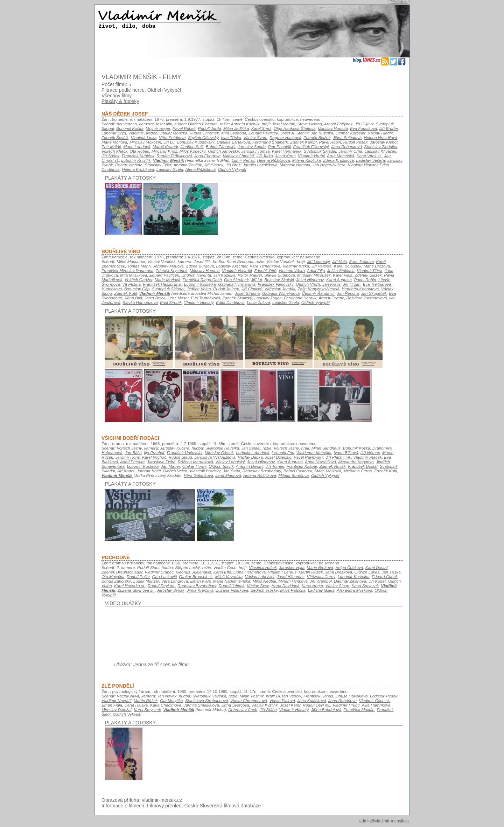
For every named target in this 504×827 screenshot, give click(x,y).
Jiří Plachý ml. (338, 457)
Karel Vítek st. (369, 156)
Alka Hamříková (376, 705)
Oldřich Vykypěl (232, 169)
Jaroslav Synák (171, 590)
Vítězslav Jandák (280, 289)
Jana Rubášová (342, 700)
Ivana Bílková (346, 453)
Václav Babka (250, 457)
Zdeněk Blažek (317, 137)
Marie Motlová (114, 142)
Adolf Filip (316, 270)
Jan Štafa (232, 471)
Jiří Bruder (389, 128)
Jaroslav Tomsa (255, 151)
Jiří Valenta (322, 266)
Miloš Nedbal (264, 581)
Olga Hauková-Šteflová (295, 128)
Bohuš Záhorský (220, 147)
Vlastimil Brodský (205, 471)
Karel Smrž (261, 128)
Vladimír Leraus (282, 572)
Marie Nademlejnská (232, 581)
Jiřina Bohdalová (326, 710)
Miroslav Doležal (117, 710)
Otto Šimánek (236, 280)
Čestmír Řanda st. (318, 293)
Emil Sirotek (171, 302)
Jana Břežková (339, 572)
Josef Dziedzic (278, 457)
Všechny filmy (117, 96)
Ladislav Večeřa (371, 160)
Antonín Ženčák (188, 165)
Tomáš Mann (139, 266)
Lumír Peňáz (243, 160)
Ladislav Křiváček (380, 151)
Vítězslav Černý (321, 576)
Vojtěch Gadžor (138, 280)
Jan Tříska (391, 572)
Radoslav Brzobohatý (262, 471)
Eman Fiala (200, 581)
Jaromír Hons (128, 457)
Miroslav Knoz (164, 151)
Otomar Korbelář (350, 133)
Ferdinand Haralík (300, 298)
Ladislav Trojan (268, 298)
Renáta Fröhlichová (174, 156)
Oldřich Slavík (221, 466)
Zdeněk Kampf (303, 142)
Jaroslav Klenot (384, 142)
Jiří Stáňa (268, 710)
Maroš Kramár (165, 147)
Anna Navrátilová (320, 462)
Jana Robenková (346, 147)
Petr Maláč (111, 147)
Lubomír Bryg (114, 133)
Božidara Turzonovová (367, 298)
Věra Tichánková (265, 266)
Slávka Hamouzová (140, 302)
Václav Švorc (255, 137)
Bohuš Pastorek (298, 471)
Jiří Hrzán (352, 284)
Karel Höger (313, 586)
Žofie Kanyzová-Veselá (318, 289)
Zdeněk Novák (333, 466)
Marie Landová (137, 147)
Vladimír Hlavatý (362, 165)
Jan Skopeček (374, 293)
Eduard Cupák (385, 576)
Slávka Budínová (279, 275)
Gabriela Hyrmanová (237, 284)
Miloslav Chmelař (239, 156)
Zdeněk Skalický (237, 298)
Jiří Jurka (265, 156)
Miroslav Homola (295, 165)
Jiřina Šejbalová (347, 137)
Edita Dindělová (230, 302)
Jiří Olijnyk (364, 124)
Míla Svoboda (234, 133)
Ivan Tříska (231, 137)
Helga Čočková (349, 567)
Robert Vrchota (129, 165)
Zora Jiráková (361, 261)
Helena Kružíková (138, 169)
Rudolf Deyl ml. (162, 586)
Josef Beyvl (155, 298)
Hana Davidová (286, 586)
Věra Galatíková (198, 475)
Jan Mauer (170, 466)
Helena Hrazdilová (381, 137)
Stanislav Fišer (158, 165)
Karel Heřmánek (287, 151)
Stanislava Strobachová (206, 700)
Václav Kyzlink (264, 705)
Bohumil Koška (130, 128)
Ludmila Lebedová (253, 453)
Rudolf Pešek (355, 142)
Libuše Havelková (351, 696)
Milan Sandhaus (326, 448)
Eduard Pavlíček (263, 133)
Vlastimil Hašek (263, 567)
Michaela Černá (358, 471)
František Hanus (318, 696)
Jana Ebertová (207, 156)
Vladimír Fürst (370, 270)
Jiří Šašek (110, 156)
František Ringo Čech (202, 280)
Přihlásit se (399, 2)
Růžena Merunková (195, 462)
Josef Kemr (285, 156)
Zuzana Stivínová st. (136, 590)
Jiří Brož (233, 165)
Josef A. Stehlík (295, 133)
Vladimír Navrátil (237, 270)
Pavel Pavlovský (309, 457)
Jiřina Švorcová (235, 705)
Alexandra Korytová (356, 462)
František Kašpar (302, 466)
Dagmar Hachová (285, 137)
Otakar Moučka (173, 133)
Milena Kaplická (307, 160)
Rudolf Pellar (138, 576)
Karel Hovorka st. (130, 586)
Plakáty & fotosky (120, 101)
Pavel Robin (330, 142)
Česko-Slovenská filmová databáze (223, 806)
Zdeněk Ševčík (115, 137)
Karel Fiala (343, 275)
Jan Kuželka (322, 133)
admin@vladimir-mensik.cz (384, 821)
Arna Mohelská (341, 156)
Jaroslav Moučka (168, 266)
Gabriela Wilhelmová (281, 293)
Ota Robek (140, 151)
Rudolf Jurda (209, 128)
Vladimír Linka (144, 137)
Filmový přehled (164, 806)
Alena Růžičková (200, 169)
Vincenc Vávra (292, 270)
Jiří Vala (339, 261)
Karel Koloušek (348, 266)
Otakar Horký (194, 466)
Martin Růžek (311, 572)
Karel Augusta (339, 280)
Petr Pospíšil (279, 147)
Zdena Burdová (200, 266)
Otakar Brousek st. (196, 576)
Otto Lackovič (165, 576)
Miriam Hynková (293, 581)
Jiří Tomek (275, 466)
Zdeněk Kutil (125, 293)
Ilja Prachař (154, 453)
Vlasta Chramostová (249, 700)
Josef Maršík (283, 124)
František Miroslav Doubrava (127, 270)
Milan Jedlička (236, 128)
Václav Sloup (337, 586)
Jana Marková (228, 475)
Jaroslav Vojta (292, 567)
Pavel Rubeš (184, 128)
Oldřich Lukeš (367, 572)
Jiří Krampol (321, 581)
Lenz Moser (178, 298)
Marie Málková (328, 471)
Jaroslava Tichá (161, 462)
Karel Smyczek (365, 586)
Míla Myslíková (134, 275)
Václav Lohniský (230, 462)
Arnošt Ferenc (331, 298)
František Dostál (363, 466)
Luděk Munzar (146, 581)
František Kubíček (138, 156)
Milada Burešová (293, 475)
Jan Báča (133, 453)
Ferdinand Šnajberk (270, 142)
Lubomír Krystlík (136, 160)
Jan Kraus (331, 284)
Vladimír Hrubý (311, 156)
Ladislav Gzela (170, 169)
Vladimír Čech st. (374, 700)
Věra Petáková (172, 137)
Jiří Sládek (214, 165)
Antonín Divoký (250, 466)
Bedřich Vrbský (264, 590)
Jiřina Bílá (133, 298)
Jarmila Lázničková (260, 165)
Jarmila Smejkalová (201, 705)
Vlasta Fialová (282, 700)
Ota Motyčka (113, 576)
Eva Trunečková (205, 298)
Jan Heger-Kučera (329, 165)
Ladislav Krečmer (232, 266)
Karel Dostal (377, 567)
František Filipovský (311, 147)
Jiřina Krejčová (200, 590)
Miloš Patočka (293, 590)
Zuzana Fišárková (232, 590)
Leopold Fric (283, 453)
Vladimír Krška (296, 266)
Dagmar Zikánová (350, 581)
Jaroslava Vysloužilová (215, 457)
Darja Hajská (136, 705)
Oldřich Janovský (223, 151)
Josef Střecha (247, 293)
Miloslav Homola (333, 128)
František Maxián (359, 710)
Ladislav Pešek (384, 696)
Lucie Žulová (258, 302)
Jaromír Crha (350, 151)
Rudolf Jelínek (226, 289)
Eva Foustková (363, 128)
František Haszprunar (163, 284)
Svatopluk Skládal (320, 151)
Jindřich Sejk (192, 147)
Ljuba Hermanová (250, 572)
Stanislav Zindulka (381, 147)
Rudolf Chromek (204, 133)
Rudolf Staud (180, 457)
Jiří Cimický (252, 289)
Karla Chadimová (166, 705)
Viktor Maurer (250, 275)
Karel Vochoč (154, 457)
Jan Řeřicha (348, 293)
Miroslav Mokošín (145, 142)
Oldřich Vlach (308, 284)
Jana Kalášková (311, 700)
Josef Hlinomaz (310, 280)
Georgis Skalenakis (194, 572)
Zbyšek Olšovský (203, 137)
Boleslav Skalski (279, 280)
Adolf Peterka (132, 462)
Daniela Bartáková (233, 142)
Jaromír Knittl (149, 471)
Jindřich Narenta (196, 275)
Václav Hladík (380, 133)
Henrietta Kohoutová (360, 289)
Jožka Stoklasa (341, 270)
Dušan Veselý (289, 696)
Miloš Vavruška (229, 576)
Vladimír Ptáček (367, 457)
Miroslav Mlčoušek (314, 275)
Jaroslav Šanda (252, 147)
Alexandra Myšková (355, 590)
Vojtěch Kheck (114, 151)
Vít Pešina (131, 284)
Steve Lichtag (310, 124)
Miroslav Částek (219, 453)
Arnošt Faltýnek (338, 124)
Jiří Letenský (318, 261)
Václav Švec (258, 586)
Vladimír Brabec (143, 133)
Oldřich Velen (199, 289)
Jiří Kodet (126, 471)
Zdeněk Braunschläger (122, 572)
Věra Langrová (174, 581)
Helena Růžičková (273, 160)
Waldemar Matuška (314, 453)
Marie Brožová (377, 266)
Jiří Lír (169, 142)
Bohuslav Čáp (137, 289)
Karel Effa (222, 572)
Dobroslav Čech (243, 710)
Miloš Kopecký (192, 151)
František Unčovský (185, 453)
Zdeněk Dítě (265, 270)
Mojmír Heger (158, 128)
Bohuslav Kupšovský (196, 142)
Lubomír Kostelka (200, 284)
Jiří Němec (370, 453)
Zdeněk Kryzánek (172, 270)
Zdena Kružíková (338, 160)
